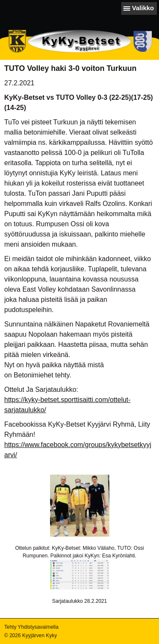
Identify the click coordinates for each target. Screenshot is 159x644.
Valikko (143, 8)
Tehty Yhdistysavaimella (31, 627)
